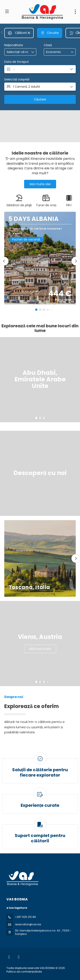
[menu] (75, 12)
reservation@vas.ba (28, 924)
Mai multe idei (40, 184)
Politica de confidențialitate (24, 972)
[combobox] (17, 52)
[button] (2, 32)
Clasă (48, 45)
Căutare (40, 99)
